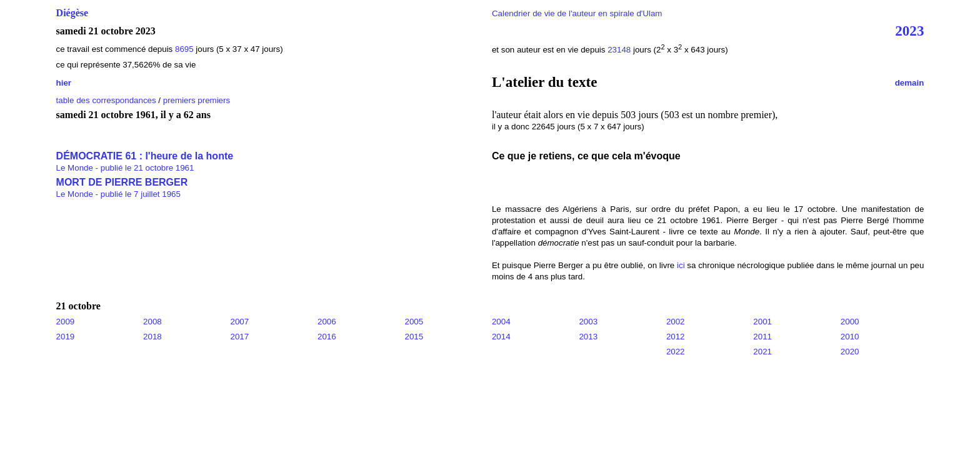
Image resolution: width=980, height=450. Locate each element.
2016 (327, 337)
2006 (327, 322)
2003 (588, 322)
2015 (414, 337)
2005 (414, 322)
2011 (762, 337)
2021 (762, 352)
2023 (909, 31)
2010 (850, 337)
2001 (762, 322)
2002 (676, 322)
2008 (152, 322)
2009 (66, 322)
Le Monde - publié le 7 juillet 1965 (118, 194)
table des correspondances (106, 100)
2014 (501, 337)
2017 (240, 337)
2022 (676, 352)
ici (681, 265)
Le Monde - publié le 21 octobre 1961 (125, 168)
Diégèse (72, 13)
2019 (66, 337)
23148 (619, 50)
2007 (240, 322)
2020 (850, 352)
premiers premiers (197, 100)
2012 (676, 337)
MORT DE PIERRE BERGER (122, 182)
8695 (184, 49)
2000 (850, 322)
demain (910, 83)
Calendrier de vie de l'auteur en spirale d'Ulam (577, 13)
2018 (152, 337)
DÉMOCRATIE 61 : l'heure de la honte (145, 156)
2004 (501, 322)
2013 (588, 337)
